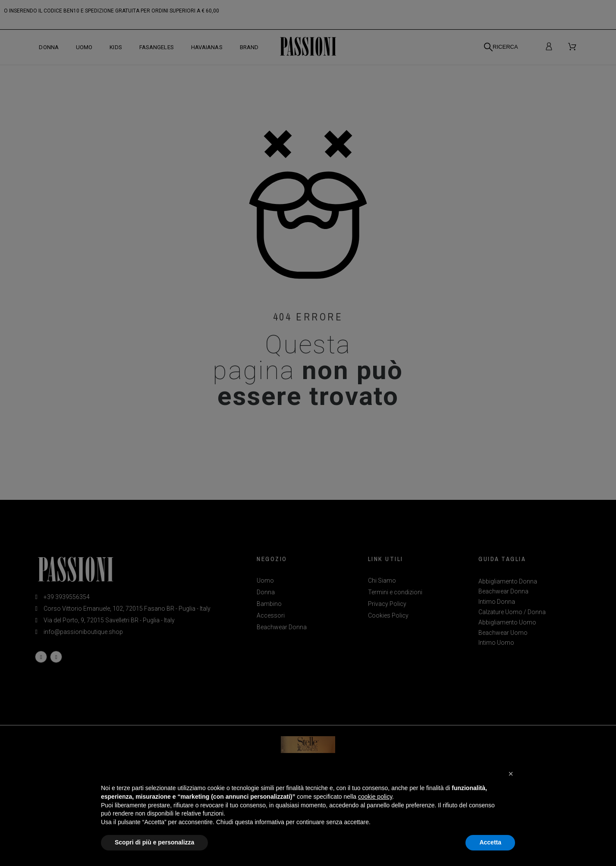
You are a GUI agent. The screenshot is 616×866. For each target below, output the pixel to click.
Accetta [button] (490, 842)
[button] (511, 774)
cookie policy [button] (375, 797)
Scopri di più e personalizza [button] (154, 842)
